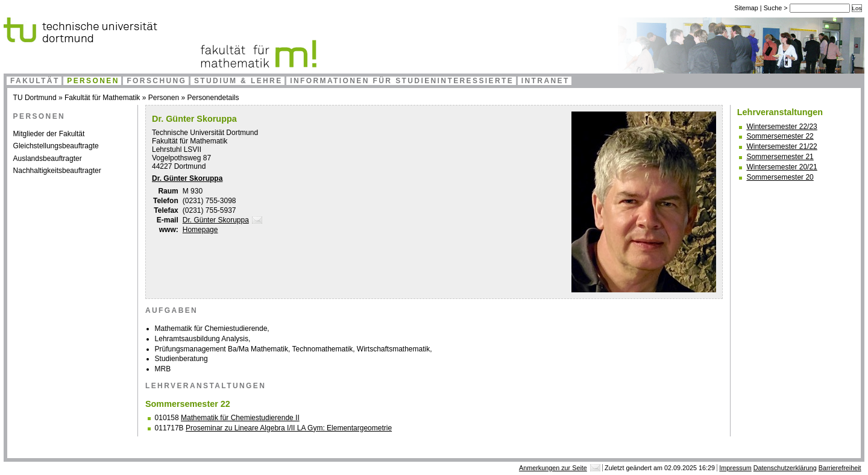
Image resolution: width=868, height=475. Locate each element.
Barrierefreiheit (840, 468)
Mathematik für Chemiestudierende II (240, 418)
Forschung (156, 81)
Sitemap (746, 8)
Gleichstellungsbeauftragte (56, 146)
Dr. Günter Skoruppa (187, 178)
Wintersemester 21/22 (782, 146)
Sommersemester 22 (780, 136)
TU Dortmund (35, 98)
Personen (93, 81)
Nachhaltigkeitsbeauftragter (57, 171)
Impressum (735, 468)
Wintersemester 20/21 (782, 167)
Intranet (546, 81)
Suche (774, 8)
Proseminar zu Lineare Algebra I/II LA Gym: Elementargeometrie (289, 428)
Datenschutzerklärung (785, 468)
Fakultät (35, 81)
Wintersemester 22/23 (782, 127)
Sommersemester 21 (780, 157)
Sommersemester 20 (780, 177)
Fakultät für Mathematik (102, 98)
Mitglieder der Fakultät (49, 134)
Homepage (200, 230)
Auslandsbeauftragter (48, 159)
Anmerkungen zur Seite (553, 468)
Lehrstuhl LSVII (177, 149)
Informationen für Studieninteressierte (402, 81)
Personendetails (213, 98)
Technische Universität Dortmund (205, 133)
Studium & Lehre (238, 81)
